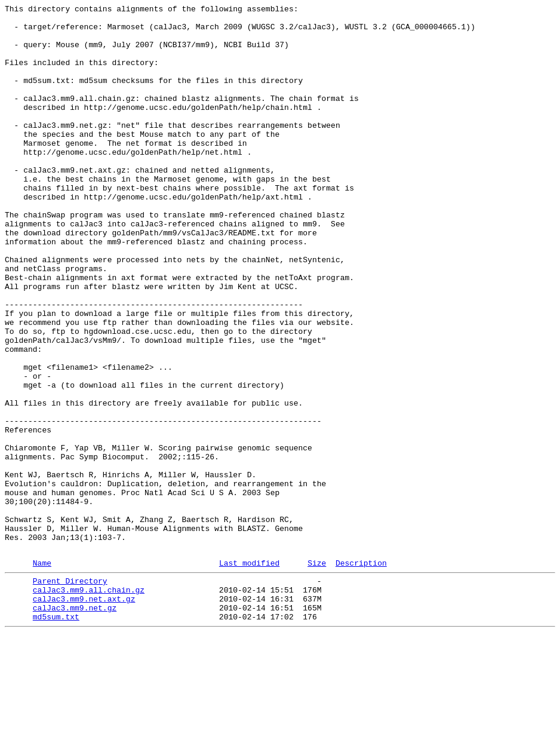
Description (361, 674)
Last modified (249, 674)
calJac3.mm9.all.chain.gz (89, 704)
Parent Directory (70, 693)
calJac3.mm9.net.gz (75, 726)
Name (42, 674)
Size (317, 674)
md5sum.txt (56, 736)
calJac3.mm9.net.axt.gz (84, 715)
